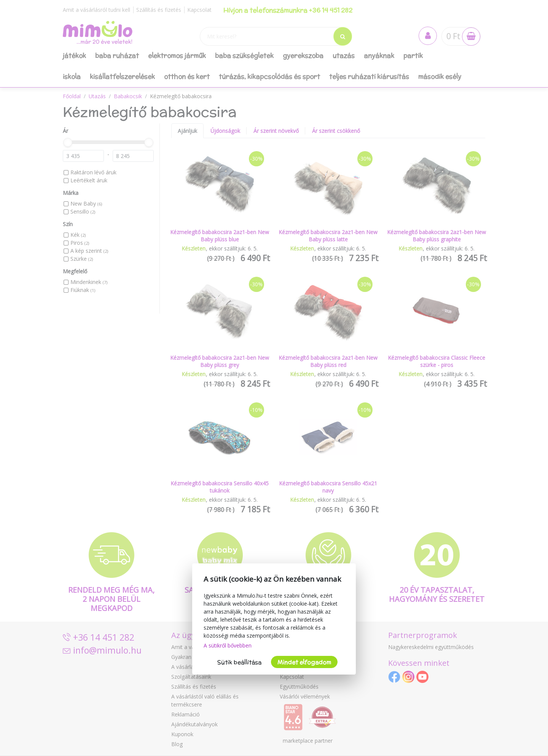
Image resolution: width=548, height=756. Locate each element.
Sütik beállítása (239, 662)
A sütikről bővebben (228, 645)
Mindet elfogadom (304, 662)
